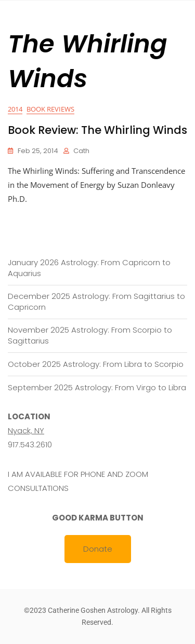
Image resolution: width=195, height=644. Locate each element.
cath (81, 151)
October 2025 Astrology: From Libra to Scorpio (96, 364)
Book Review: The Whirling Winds (97, 130)
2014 (15, 109)
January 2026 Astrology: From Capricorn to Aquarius (89, 268)
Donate (98, 549)
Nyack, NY (26, 430)
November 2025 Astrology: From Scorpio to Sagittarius (90, 335)
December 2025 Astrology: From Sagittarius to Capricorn (96, 302)
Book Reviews (50, 109)
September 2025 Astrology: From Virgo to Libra (97, 387)
